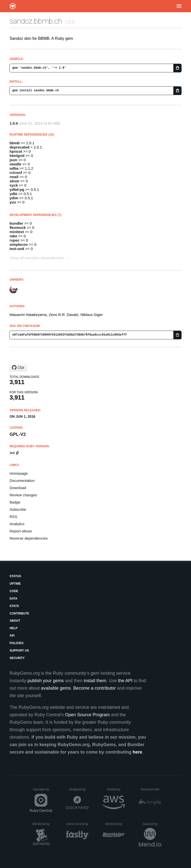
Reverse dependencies (28, 538)
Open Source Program (87, 715)
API (12, 636)
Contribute (19, 613)
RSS (13, 517)
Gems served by (77, 824)
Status (15, 576)
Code (14, 591)
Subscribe (18, 509)
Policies (16, 643)
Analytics (17, 524)
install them (95, 681)
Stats (14, 606)
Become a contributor (95, 688)
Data (13, 599)
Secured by (152, 824)
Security (17, 658)
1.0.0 (14, 123)
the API (125, 681)
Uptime (15, 584)
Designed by (79, 789)
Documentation (22, 481)
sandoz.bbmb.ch (36, 21)
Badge (15, 502)
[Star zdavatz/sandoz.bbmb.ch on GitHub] (18, 368)
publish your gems (46, 681)
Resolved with (151, 789)
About (15, 621)
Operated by (43, 791)
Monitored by (42, 824)
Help (13, 628)
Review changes (23, 495)
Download (18, 488)
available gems (56, 688)
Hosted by (116, 789)
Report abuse (21, 531)
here (138, 752)
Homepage (19, 473)
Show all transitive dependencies (37, 258)
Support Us (19, 651)
